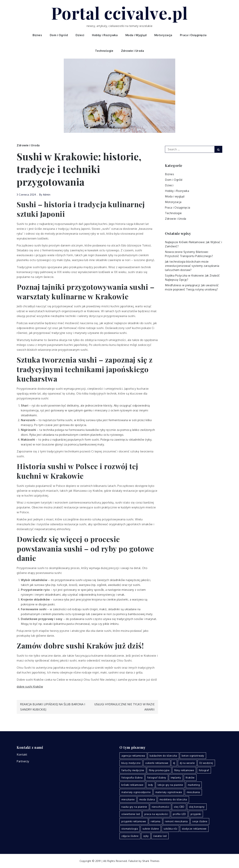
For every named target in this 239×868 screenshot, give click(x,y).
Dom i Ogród (59, 35)
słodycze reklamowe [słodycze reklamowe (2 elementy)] (194, 829)
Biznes (37, 35)
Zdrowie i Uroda (133, 51)
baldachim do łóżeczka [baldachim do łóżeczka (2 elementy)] (163, 756)
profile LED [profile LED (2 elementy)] (179, 814)
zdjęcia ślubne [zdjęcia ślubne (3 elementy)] (130, 836)
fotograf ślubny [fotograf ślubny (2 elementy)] (157, 778)
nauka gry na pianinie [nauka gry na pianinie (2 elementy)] (134, 807)
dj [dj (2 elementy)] (174, 763)
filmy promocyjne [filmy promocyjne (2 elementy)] (159, 770)
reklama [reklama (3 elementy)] (156, 821)
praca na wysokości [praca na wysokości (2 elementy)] (156, 814)
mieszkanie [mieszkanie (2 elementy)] (128, 799)
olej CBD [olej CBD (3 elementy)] (179, 807)
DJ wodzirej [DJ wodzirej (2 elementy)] (206, 763)
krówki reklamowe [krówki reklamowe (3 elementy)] (132, 785)
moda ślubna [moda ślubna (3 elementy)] (147, 799)
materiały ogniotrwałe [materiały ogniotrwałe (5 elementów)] (169, 792)
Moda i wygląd (175, 196)
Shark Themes (151, 861)
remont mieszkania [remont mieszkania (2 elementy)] (176, 821)
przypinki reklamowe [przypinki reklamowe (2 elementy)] (134, 821)
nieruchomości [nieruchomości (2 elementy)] (161, 807)
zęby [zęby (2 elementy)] (146, 836)
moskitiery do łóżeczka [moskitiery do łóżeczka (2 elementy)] (173, 799)
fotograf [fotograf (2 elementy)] (204, 770)
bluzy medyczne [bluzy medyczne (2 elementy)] (131, 763)
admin (47, 195)
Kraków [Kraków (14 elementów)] (190, 778)
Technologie (104, 51)
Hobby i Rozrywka (105, 35)
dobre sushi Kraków (30, 687)
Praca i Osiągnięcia (193, 35)
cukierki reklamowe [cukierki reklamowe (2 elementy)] (157, 763)
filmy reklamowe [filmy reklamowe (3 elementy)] (184, 770)
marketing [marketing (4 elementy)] (194, 785)
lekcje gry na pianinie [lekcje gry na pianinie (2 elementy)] (170, 785)
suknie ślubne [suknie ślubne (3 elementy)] (151, 829)
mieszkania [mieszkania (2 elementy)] (193, 792)
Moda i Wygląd (136, 35)
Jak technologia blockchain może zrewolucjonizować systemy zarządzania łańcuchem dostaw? (192, 266)
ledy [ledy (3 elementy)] (151, 785)
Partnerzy (23, 761)
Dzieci (80, 35)
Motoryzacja (163, 35)
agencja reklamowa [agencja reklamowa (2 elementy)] (133, 756)
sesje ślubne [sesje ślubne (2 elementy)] (200, 821)
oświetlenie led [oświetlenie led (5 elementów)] (131, 814)
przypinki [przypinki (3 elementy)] (196, 814)
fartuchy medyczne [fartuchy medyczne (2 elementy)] (133, 770)
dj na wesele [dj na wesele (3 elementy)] (187, 763)
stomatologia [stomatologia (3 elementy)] (130, 829)
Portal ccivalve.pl (120, 13)
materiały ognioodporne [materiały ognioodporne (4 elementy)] (136, 792)
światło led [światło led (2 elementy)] (160, 836)
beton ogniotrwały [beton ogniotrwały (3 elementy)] (193, 756)
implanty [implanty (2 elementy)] (176, 778)
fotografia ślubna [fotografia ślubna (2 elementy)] (132, 778)
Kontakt (22, 755)
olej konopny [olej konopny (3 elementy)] (197, 807)
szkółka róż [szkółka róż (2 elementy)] (170, 829)
